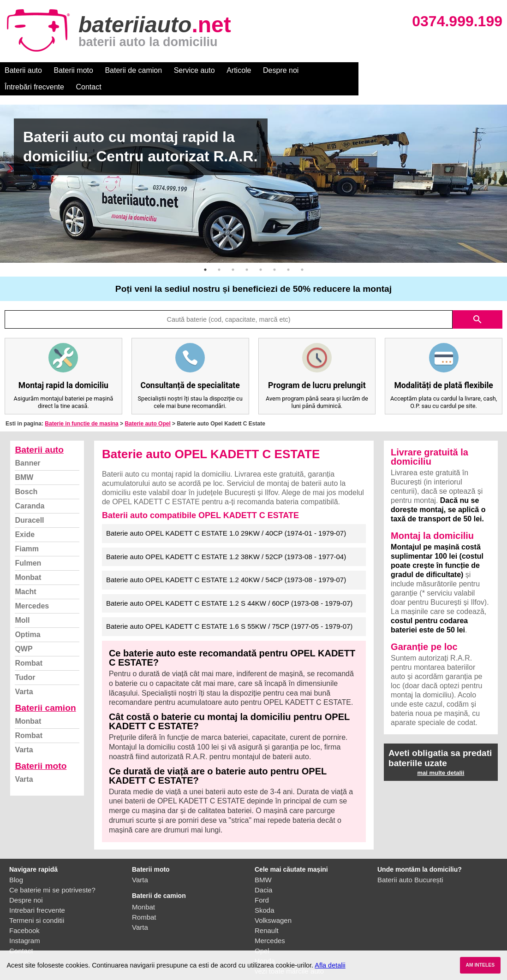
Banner (27, 446)
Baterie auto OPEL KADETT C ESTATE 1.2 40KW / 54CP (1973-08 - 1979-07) (226, 563)
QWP (24, 632)
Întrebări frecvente (337, 70)
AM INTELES (480, 965)
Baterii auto (23, 70)
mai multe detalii (441, 756)
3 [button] (233, 253)
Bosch (26, 475)
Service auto (194, 70)
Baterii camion (45, 691)
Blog (16, 863)
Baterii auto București (410, 863)
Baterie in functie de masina (81, 407)
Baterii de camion (133, 70)
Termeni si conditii (37, 904)
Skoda (265, 894)
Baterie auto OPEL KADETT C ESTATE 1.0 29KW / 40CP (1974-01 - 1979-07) (226, 517)
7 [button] (288, 253)
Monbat (28, 561)
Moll (22, 604)
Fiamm (27, 532)
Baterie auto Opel (147, 407)
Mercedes (32, 589)
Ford (262, 883)
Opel (262, 934)
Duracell (29, 504)
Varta (24, 675)
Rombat (29, 646)
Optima (27, 618)
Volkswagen (273, 904)
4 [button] (247, 253)
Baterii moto (74, 70)
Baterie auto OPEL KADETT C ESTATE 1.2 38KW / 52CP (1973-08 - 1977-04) (226, 540)
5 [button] (261, 253)
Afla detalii (330, 965)
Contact (392, 70)
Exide (25, 518)
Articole (239, 70)
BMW (24, 461)
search (477, 303)
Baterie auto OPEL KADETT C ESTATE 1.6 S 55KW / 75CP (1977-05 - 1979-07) (229, 610)
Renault (267, 914)
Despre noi (281, 70)
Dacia (263, 873)
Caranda (30, 489)
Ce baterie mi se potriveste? (52, 873)
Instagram (25, 924)
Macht (25, 575)
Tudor (25, 661)
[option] (253, 167)
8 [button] (302, 253)
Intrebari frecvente (37, 894)
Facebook (24, 914)
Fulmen (28, 546)
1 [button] (205, 253)
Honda (265, 944)
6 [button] (274, 253)
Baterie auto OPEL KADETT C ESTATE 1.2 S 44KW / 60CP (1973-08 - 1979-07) (229, 587)
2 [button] (219, 253)
